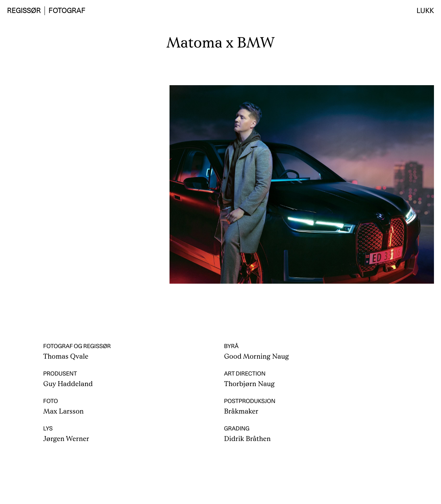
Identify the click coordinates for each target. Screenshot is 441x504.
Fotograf (67, 11)
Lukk (425, 11)
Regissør (24, 11)
